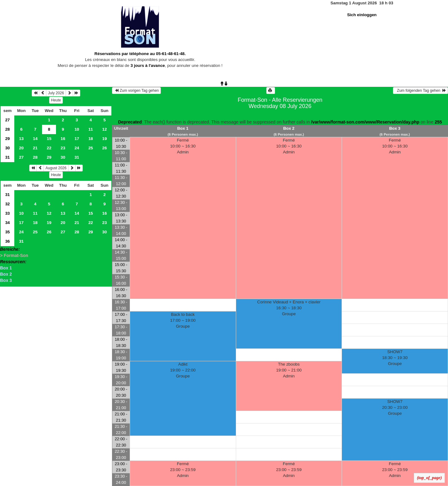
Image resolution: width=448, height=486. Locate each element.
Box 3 (6, 280)
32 (8, 204)
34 (8, 223)
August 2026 (56, 168)
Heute (56, 100)
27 (8, 120)
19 (104, 139)
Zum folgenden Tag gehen (420, 91)
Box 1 (6, 268)
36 (8, 241)
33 (8, 213)
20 (21, 148)
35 (8, 232)
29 (8, 139)
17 (77, 139)
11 (91, 129)
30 (8, 148)
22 (49, 148)
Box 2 (6, 274)
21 (35, 148)
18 (91, 139)
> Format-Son (14, 255)
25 (91, 148)
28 (8, 129)
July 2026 (56, 93)
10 (77, 129)
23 (63, 148)
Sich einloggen (362, 15)
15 (49, 139)
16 (63, 139)
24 (77, 148)
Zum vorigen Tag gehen (136, 91)
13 (21, 139)
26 (104, 148)
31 (8, 157)
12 (104, 129)
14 (35, 139)
